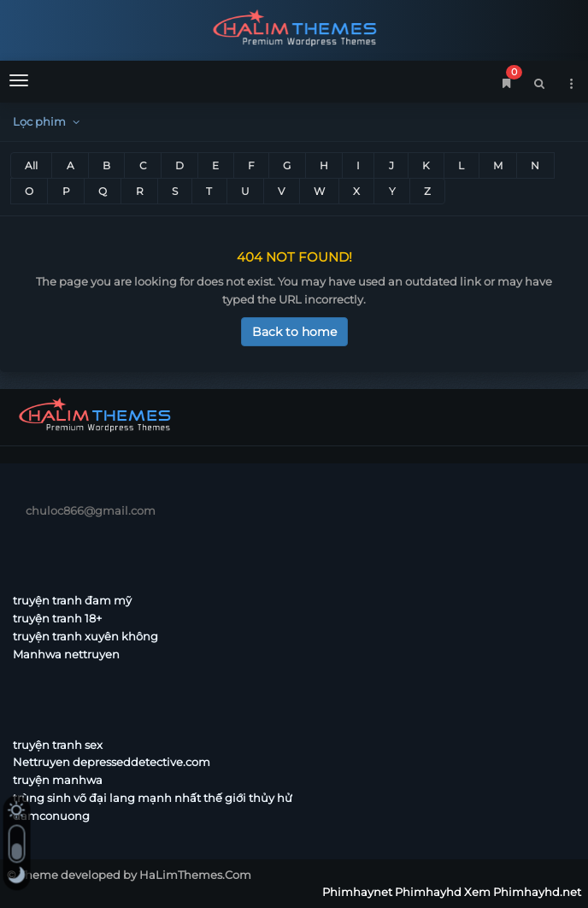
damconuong (51, 816)
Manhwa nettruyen (66, 654)
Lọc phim (48, 121)
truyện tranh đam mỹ (72, 600)
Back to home (294, 332)
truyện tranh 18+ (57, 618)
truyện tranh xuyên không (85, 636)
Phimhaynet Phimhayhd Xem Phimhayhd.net (294, 28)
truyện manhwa (58, 780)
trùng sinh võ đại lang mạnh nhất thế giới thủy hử (153, 798)
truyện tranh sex (58, 745)
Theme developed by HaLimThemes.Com (135, 875)
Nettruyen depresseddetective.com (112, 762)
